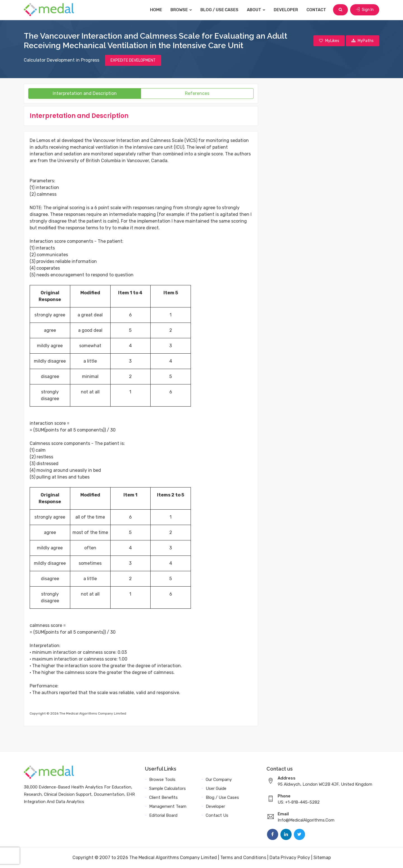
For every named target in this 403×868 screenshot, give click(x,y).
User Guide (216, 788)
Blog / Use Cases (219, 10)
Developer (286, 10)
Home (156, 10)
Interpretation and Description (85, 93)
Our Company (219, 780)
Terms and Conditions (243, 858)
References (197, 93)
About (256, 10)
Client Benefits (163, 797)
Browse (181, 10)
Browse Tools (162, 780)
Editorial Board (163, 815)
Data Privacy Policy (290, 858)
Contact (316, 10)
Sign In (365, 10)
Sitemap (322, 858)
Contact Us (217, 815)
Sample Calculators (167, 788)
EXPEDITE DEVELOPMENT (133, 60)
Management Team (168, 806)
